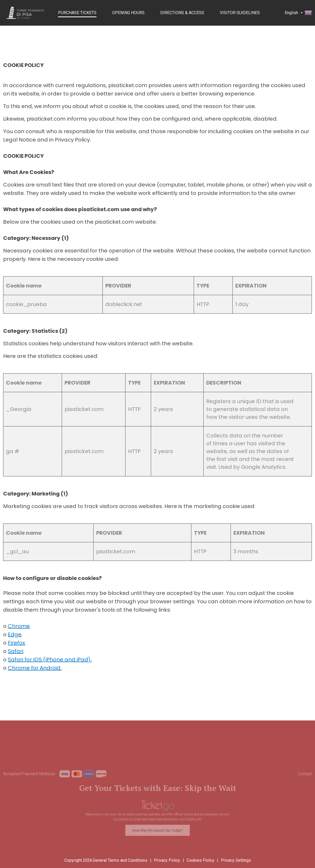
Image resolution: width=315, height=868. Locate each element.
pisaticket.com (84, 409)
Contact (305, 782)
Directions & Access (182, 13)
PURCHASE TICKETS (77, 13)
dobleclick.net (124, 304)
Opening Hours (128, 13)
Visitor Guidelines (240, 13)
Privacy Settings (236, 860)
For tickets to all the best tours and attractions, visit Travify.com (158, 818)
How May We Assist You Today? (157, 827)
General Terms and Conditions (120, 860)
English (298, 13)
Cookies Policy (201, 860)
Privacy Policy (167, 860)
